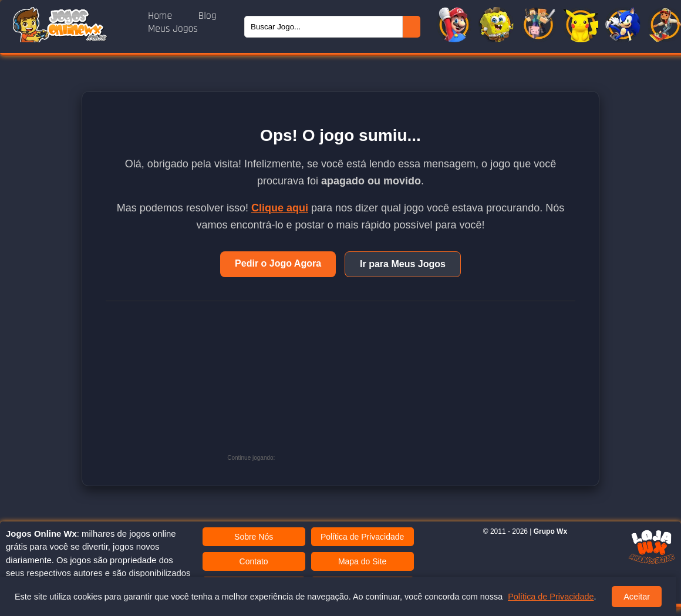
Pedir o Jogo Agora (278, 263)
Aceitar (637, 597)
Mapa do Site (363, 561)
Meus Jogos (173, 29)
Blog (208, 16)
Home (161, 16)
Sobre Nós (254, 537)
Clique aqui (280, 208)
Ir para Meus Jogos (403, 264)
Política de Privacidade (362, 537)
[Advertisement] (366, 386)
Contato (254, 561)
